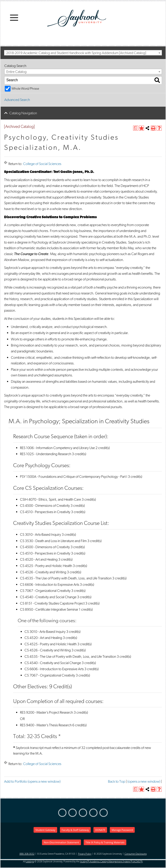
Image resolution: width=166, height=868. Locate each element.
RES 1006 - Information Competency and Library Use (57, 448)
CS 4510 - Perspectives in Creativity (45, 512)
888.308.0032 (27, 854)
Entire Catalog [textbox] (16, 72)
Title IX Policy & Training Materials (105, 842)
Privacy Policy (85, 854)
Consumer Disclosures (136, 854)
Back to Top (117, 781)
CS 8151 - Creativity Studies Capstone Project (52, 603)
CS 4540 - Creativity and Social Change (48, 597)
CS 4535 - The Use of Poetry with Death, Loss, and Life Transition (66, 578)
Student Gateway (45, 830)
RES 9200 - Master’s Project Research (46, 712)
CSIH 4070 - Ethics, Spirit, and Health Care (50, 499)
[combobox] (83, 53)
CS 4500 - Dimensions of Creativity (45, 506)
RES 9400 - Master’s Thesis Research (46, 725)
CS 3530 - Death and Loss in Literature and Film (53, 541)
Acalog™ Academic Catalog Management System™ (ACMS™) (111, 862)
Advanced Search (17, 100)
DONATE (100, 830)
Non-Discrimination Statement (61, 842)
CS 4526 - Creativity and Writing (43, 572)
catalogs (30, 862)
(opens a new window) (144, 781)
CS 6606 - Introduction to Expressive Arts (50, 585)
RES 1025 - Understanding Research (46, 454)
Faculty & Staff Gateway (75, 830)
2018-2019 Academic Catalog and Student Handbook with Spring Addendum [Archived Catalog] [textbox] (76, 53)
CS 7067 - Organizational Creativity (45, 591)
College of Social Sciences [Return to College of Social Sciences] (42, 164)
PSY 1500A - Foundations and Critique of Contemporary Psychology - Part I (74, 477)
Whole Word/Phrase (25, 88)
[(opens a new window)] (136, 128)
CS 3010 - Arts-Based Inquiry (40, 534)
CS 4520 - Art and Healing (39, 559)
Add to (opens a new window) (32, 781)
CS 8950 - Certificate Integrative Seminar (49, 609)
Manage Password (122, 830)
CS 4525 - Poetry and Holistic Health (46, 566)
